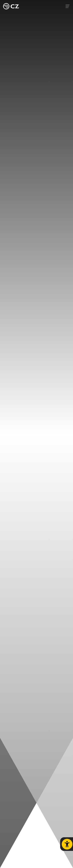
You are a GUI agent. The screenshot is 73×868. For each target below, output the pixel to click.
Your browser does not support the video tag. (36, 434)
